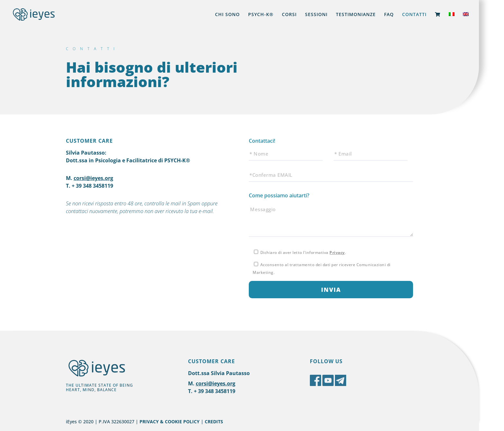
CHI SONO (227, 15)
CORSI (289, 15)
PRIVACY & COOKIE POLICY (170, 422)
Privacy (337, 252)
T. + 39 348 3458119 (90, 186)
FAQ (389, 15)
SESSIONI (316, 15)
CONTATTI (414, 15)
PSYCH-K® (261, 15)
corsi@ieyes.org (93, 178)
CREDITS (214, 422)
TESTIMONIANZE (356, 15)
